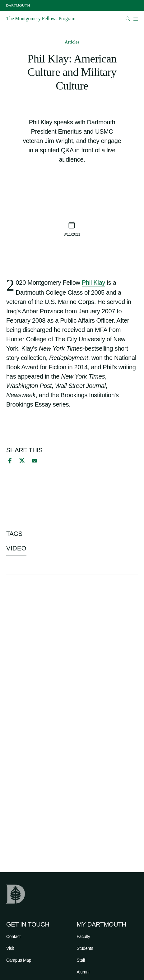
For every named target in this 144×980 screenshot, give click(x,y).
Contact (13, 936)
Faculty (84, 936)
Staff (81, 960)
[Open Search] (128, 19)
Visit (10, 948)
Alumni (83, 972)
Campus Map (19, 960)
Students (85, 948)
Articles (72, 42)
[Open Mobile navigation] (136, 19)
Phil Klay (93, 283)
